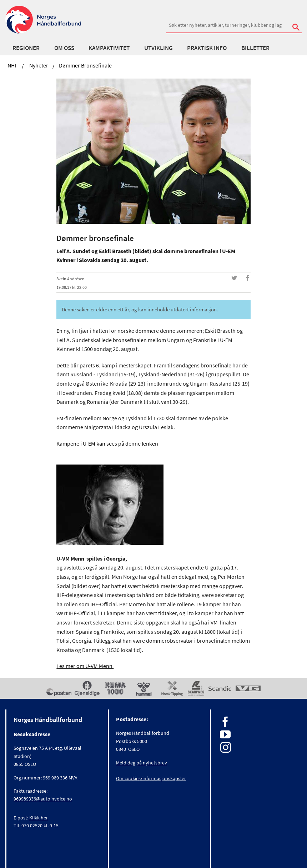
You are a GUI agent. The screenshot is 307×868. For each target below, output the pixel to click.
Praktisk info (207, 48)
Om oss (64, 48)
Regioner (26, 48)
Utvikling (158, 48)
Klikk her (39, 818)
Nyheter (39, 65)
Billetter (255, 48)
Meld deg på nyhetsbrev (142, 763)
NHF (12, 65)
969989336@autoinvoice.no (43, 799)
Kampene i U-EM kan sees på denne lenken (107, 443)
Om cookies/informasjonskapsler (151, 778)
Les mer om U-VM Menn (85, 666)
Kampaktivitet (109, 48)
